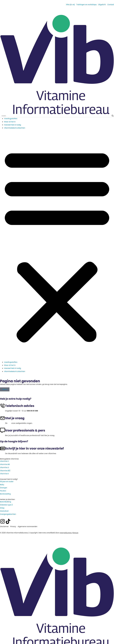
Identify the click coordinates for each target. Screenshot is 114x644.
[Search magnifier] (113, 116)
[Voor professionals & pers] (3, 430)
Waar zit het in (10, 122)
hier (9, 423)
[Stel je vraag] (3, 418)
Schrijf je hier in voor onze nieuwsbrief (34, 449)
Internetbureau (66, 533)
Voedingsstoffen (11, 119)
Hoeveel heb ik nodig (12, 125)
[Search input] (56, 116)
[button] (57, 245)
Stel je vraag (15, 418)
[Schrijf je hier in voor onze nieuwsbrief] (3, 448)
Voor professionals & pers (25, 430)
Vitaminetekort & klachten (15, 128)
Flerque (75, 533)
